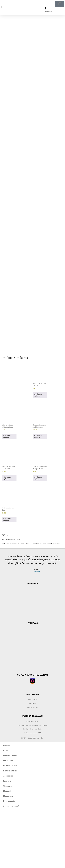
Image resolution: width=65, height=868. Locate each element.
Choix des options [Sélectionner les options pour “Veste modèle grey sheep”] (7, 576)
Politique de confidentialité (33, 785)
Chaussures (8, 842)
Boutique (7, 802)
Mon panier (32, 760)
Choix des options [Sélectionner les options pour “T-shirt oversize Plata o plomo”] (38, 451)
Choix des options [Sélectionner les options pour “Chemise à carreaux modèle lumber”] (38, 493)
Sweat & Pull (8, 817)
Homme (6, 807)
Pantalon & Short (10, 827)
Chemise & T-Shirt (10, 822)
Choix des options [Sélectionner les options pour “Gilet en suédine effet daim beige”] (7, 493)
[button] (4, 622)
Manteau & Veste (10, 812)
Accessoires (8, 832)
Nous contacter (33, 764)
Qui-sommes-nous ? (32, 777)
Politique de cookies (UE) (32, 789)
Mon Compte (32, 756)
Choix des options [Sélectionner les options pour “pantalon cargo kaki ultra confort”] (7, 534)
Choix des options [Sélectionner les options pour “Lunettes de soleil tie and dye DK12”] (38, 534)
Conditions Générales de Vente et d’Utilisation (32, 781)
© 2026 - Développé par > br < (32, 794)
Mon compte (8, 852)
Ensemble (7, 837)
